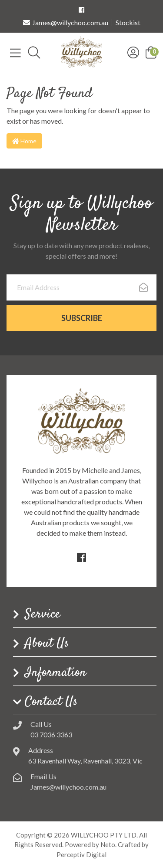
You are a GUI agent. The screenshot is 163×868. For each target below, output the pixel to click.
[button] (151, 52)
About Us (47, 644)
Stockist (128, 23)
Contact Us (51, 702)
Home (24, 141)
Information (56, 673)
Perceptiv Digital (81, 854)
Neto (108, 844)
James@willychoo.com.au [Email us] (66, 23)
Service (43, 615)
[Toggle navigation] (15, 52)
